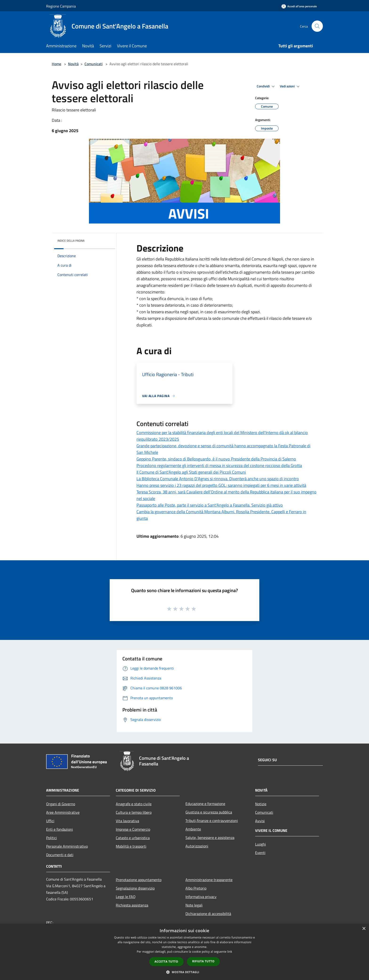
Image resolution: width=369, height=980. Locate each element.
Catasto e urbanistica (133, 838)
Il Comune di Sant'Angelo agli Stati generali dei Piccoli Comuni (191, 472)
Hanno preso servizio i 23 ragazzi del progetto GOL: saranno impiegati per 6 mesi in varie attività (221, 485)
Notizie (261, 804)
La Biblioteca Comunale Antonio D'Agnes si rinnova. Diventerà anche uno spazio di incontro (218, 479)
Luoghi (261, 844)
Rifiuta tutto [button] (203, 961)
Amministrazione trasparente (209, 880)
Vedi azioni (290, 86)
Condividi (266, 86)
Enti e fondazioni (60, 829)
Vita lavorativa (127, 821)
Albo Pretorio (196, 888)
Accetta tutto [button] (166, 962)
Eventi (260, 853)
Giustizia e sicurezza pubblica (209, 812)
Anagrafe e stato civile (134, 804)
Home (56, 64)
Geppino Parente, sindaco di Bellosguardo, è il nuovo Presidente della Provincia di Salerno (216, 459)
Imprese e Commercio (133, 829)
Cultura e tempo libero (134, 812)
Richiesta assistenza (132, 905)
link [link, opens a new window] (230, 952)
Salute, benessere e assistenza (210, 838)
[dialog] (184, 952)
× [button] (364, 929)
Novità (73, 64)
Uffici (50, 821)
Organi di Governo (61, 804)
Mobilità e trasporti (131, 846)
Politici (52, 838)
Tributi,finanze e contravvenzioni (212, 821)
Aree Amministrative (63, 812)
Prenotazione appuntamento (139, 880)
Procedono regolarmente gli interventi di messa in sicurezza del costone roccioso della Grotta (219, 466)
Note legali (194, 905)
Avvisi (260, 821)
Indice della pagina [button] (71, 241)
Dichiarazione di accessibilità (208, 914)
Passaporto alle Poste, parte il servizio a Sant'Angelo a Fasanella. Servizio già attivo (210, 505)
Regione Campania (61, 6)
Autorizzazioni (197, 846)
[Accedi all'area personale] (299, 6)
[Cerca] (317, 26)
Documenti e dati (60, 855)
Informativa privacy (201, 897)
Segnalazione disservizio (135, 888)
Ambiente (193, 829)
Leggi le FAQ (126, 897)
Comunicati (94, 64)
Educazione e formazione (205, 804)
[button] (184, 972)
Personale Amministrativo (67, 846)
